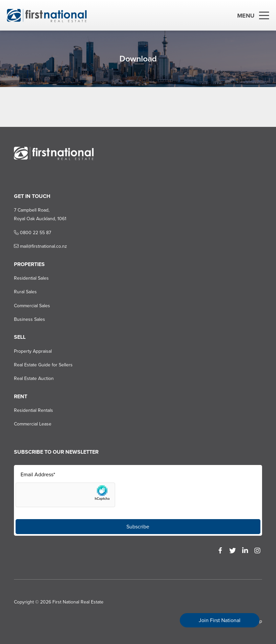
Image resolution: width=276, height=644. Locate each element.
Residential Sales (31, 278)
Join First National (220, 620)
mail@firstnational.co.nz (40, 246)
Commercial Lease (33, 424)
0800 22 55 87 (33, 233)
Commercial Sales (32, 306)
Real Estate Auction (34, 378)
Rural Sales (25, 292)
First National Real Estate (78, 602)
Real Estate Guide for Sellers (43, 365)
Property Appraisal (33, 351)
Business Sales (30, 319)
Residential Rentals (34, 410)
